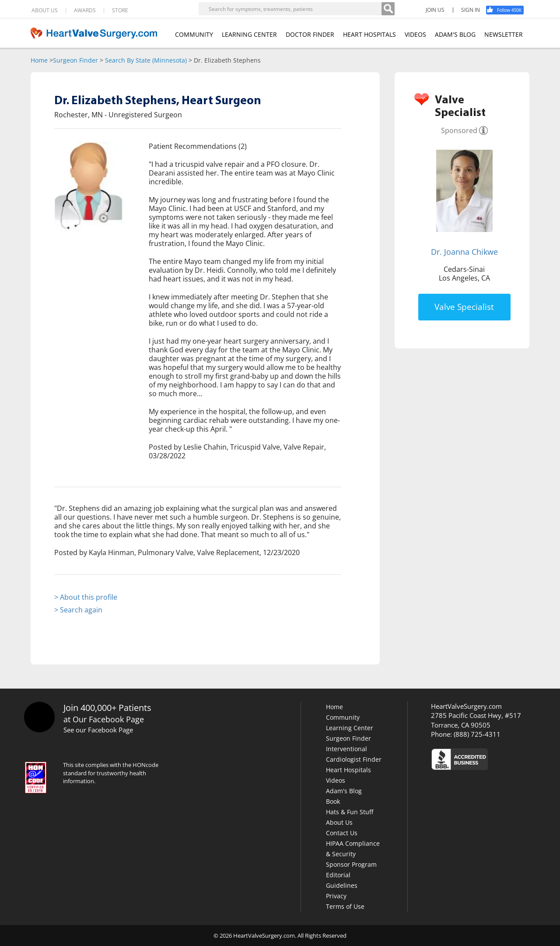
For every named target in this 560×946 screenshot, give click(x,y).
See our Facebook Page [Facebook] (98, 730)
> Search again (78, 610)
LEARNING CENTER (249, 34)
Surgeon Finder (75, 60)
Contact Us (342, 833)
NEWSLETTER (504, 34)
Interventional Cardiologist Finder (354, 754)
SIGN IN (471, 10)
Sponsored (459, 130)
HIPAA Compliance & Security (353, 849)
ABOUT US (45, 11)
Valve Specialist (464, 307)
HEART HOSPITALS (369, 34)
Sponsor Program (351, 864)
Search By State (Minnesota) (146, 60)
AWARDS (85, 11)
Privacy (336, 896)
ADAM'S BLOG (455, 34)
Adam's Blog (344, 791)
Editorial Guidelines (342, 880)
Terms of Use (345, 906)
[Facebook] (508, 10)
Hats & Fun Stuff (350, 812)
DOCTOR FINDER (310, 34)
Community (343, 717)
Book (333, 801)
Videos (336, 780)
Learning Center (350, 728)
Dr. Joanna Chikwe (464, 252)
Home (39, 60)
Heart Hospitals (348, 770)
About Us (339, 822)
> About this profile (86, 597)
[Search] (388, 9)
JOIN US (435, 10)
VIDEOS (415, 34)
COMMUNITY (194, 34)
